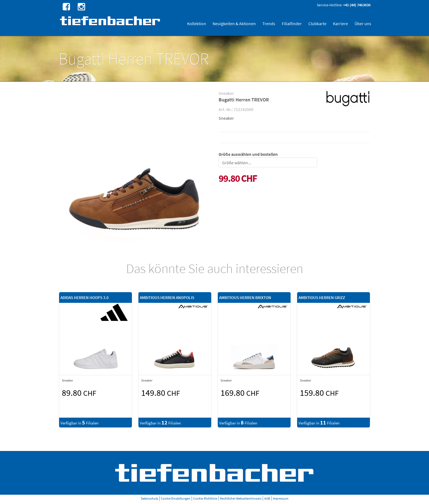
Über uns (363, 24)
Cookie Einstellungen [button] (176, 498)
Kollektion (197, 24)
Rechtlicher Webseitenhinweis (241, 498)
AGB (267, 498)
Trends (269, 24)
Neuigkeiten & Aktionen (234, 24)
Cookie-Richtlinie (205, 498)
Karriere (340, 24)
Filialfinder (292, 24)
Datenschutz (150, 498)
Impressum (281, 498)
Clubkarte (317, 24)
